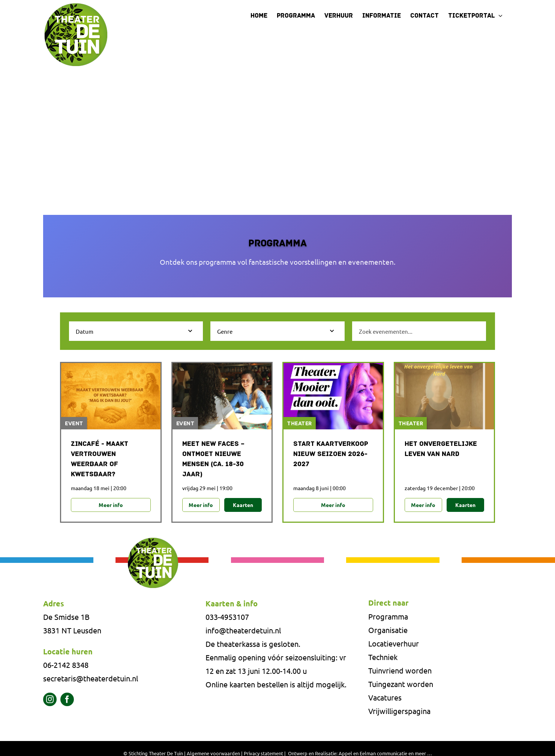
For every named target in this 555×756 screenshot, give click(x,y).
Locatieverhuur (394, 643)
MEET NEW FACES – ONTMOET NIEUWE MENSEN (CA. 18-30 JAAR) (213, 459)
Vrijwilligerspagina (399, 711)
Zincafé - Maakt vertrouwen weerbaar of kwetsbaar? (100, 459)
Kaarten (243, 505)
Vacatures (385, 697)
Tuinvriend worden (400, 670)
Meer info (111, 505)
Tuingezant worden (401, 684)
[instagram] (50, 699)
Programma (388, 616)
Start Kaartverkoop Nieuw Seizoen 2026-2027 (331, 454)
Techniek (383, 657)
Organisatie (388, 630)
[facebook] (67, 699)
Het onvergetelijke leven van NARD (441, 449)
